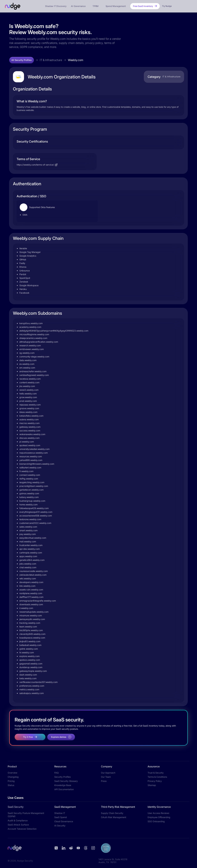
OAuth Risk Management (114, 817)
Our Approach (108, 773)
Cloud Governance (64, 821)
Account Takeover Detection (22, 829)
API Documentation (64, 789)
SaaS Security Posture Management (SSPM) (26, 815)
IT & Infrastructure (51, 60)
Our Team (106, 777)
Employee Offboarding (159, 817)
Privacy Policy (155, 781)
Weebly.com (76, 60)
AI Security (60, 826)
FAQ (56, 773)
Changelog (13, 777)
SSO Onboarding (156, 821)
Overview (12, 773)
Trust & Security (156, 773)
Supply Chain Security (112, 813)
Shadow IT (60, 813)
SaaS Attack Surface (18, 825)
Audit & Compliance (18, 820)
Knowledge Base (63, 785)
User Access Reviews (158, 813)
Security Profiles (62, 777)
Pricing (11, 781)
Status (11, 785)
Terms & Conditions (157, 777)
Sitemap (152, 785)
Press (104, 781)
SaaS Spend (61, 817)
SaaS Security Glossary (66, 781)
